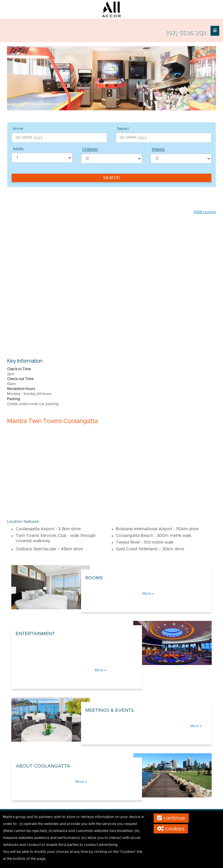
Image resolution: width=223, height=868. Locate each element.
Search (111, 178)
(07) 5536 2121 (186, 33)
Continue (171, 818)
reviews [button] (205, 212)
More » (148, 594)
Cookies (171, 829)
